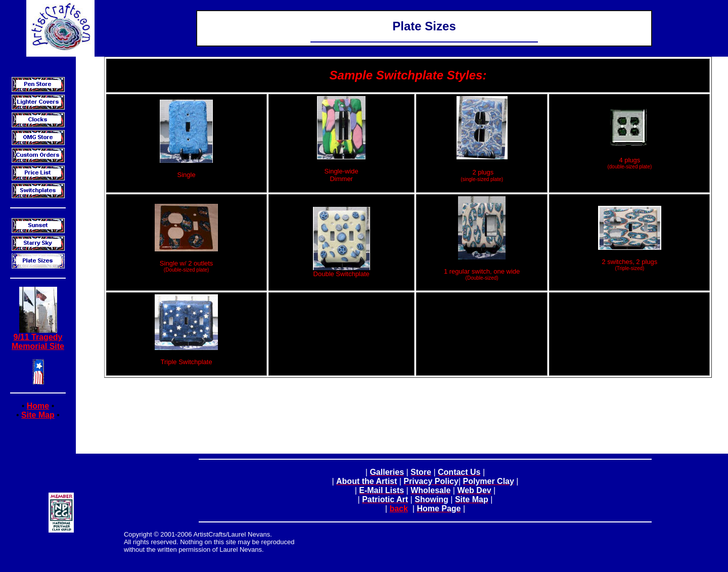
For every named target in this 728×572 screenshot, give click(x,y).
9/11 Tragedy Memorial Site (38, 342)
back (398, 509)
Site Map (38, 415)
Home (38, 406)
